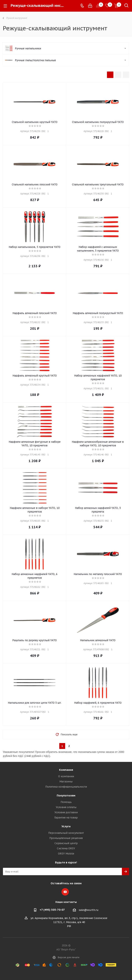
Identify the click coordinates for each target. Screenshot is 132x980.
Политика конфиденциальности (66, 787)
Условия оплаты (66, 807)
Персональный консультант (66, 833)
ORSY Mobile (66, 854)
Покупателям (66, 795)
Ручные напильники (28, 48)
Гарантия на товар (66, 818)
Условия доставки (66, 812)
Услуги (66, 826)
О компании (66, 776)
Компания (66, 770)
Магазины (66, 781)
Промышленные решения (66, 838)
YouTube (65, 892)
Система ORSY (66, 848)
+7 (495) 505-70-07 (52, 910)
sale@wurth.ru (89, 910)
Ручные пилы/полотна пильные (35, 60)
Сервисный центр (66, 843)
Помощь (66, 802)
